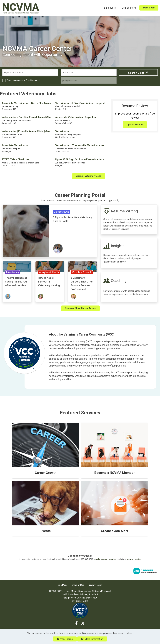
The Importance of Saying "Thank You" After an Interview (16, 282)
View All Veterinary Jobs (89, 176)
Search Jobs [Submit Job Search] (138, 73)
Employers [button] (110, 8)
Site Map (62, 585)
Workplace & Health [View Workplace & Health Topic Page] (49, 272)
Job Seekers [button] (129, 8)
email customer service (105, 559)
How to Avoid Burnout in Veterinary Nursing (49, 282)
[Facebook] (77, 623)
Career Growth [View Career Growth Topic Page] (61, 212)
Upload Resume (135, 125)
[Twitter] (83, 623)
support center (134, 559)
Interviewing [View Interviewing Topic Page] (12, 272)
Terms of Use (77, 585)
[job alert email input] (89, 80)
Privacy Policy (95, 585)
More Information (92, 639)
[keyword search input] (30, 73)
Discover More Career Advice (80, 308)
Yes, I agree (65, 639)
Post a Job (149, 8)
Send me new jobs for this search (24, 80)
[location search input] (89, 73)
